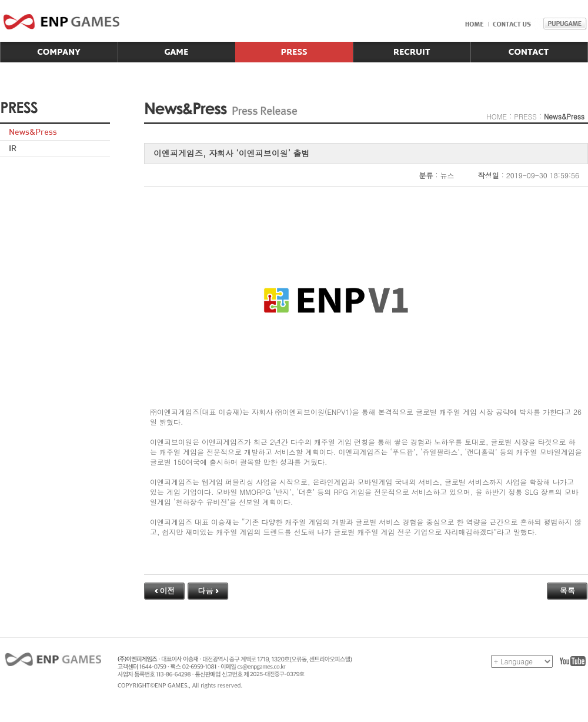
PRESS (525, 116)
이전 (165, 590)
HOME (497, 116)
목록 (567, 590)
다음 (208, 590)
